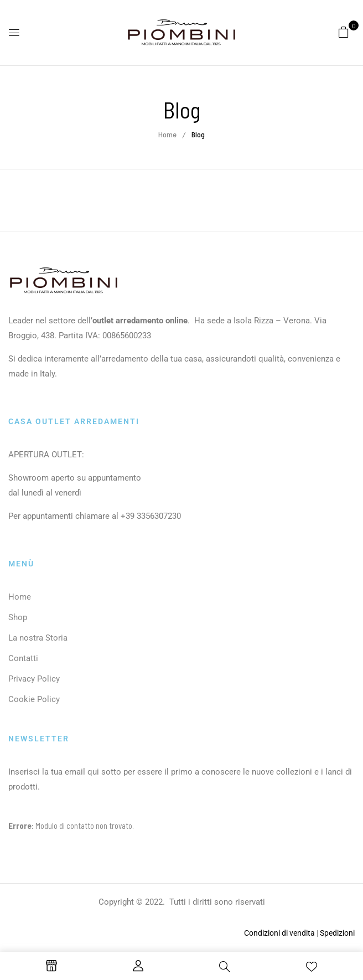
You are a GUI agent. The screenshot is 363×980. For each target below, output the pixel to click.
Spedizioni (337, 933)
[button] (344, 32)
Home (167, 134)
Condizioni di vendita (279, 933)
